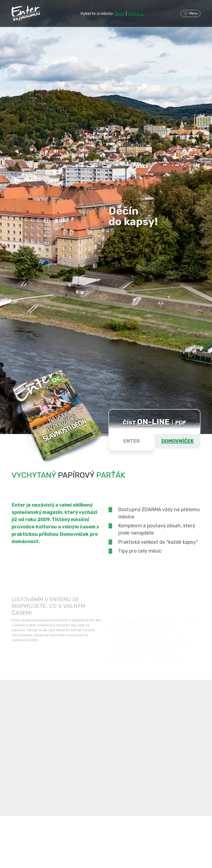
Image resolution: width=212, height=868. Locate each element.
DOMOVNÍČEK (178, 441)
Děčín (120, 13)
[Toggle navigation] (190, 13)
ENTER (131, 441)
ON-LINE (153, 422)
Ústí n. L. (136, 13)
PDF (181, 423)
